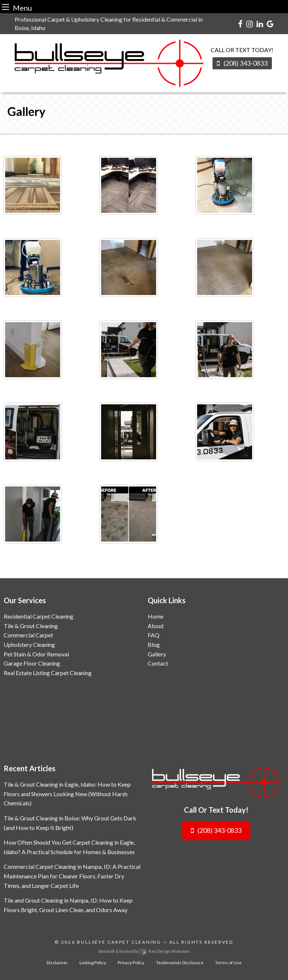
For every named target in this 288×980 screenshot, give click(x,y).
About (156, 626)
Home (156, 616)
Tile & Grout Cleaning (31, 626)
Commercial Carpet (28, 635)
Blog (154, 644)
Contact (158, 663)
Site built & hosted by (144, 951)
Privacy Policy (131, 963)
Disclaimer (57, 963)
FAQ (154, 635)
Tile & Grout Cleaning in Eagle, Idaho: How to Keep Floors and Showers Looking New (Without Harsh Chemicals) (67, 794)
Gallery (157, 654)
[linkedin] (260, 24)
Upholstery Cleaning (29, 644)
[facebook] (240, 24)
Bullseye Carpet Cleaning (119, 942)
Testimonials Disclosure (180, 963)
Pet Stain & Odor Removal (36, 654)
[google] (270, 24)
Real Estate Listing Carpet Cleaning (48, 673)
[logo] (216, 782)
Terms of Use (228, 963)
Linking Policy (93, 963)
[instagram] (250, 24)
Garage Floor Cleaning (32, 663)
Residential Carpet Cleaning (38, 616)
